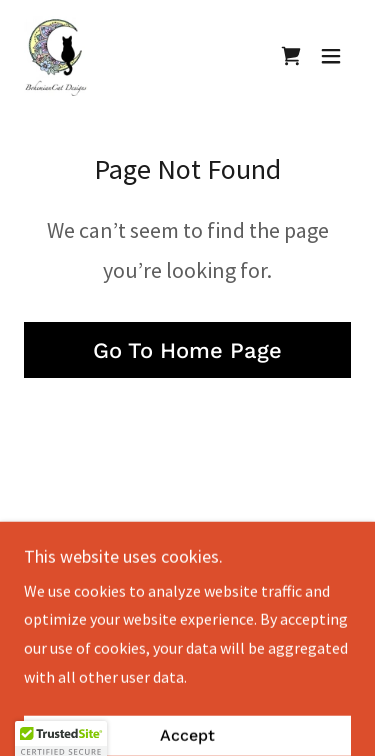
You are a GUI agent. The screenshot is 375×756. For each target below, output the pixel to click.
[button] (331, 56)
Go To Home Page (187, 350)
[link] (56, 56)
